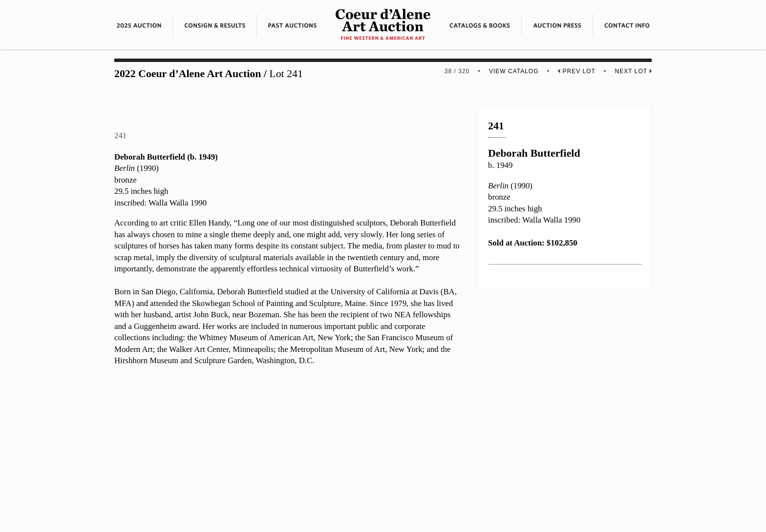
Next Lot (633, 71)
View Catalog (514, 71)
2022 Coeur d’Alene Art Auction (188, 74)
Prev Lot (576, 71)
